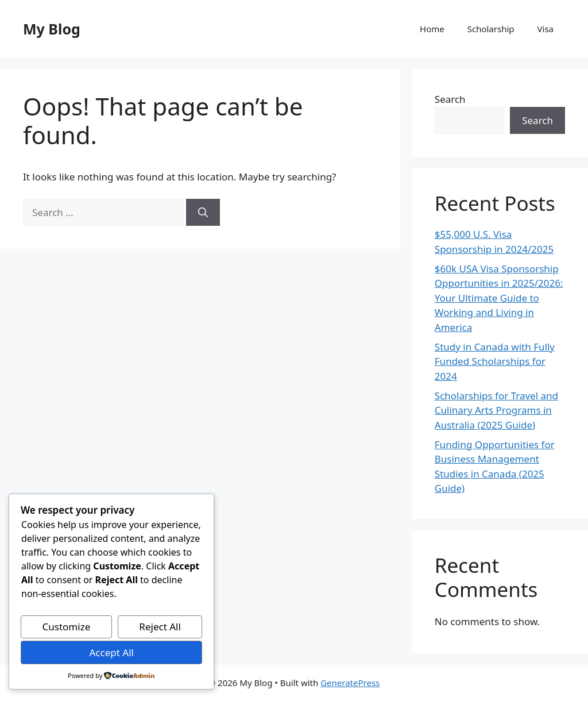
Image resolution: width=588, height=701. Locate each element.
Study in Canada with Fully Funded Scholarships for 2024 (495, 361)
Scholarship (491, 29)
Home (432, 29)
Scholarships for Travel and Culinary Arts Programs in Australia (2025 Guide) (496, 410)
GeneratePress (350, 683)
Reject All (160, 627)
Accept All (111, 652)
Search (450, 99)
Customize (67, 627)
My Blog (52, 29)
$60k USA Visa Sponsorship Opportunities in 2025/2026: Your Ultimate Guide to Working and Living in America (499, 298)
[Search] (203, 213)
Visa (546, 29)
